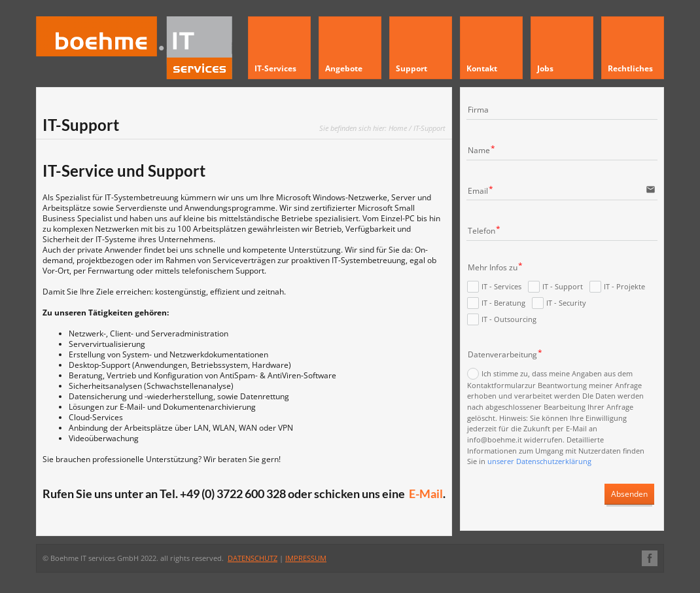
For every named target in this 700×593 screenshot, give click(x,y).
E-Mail (426, 494)
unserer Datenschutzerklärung (539, 462)
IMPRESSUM (306, 558)
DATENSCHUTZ (253, 558)
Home (398, 128)
